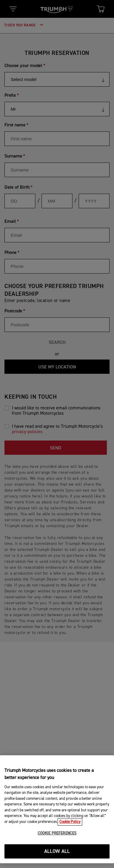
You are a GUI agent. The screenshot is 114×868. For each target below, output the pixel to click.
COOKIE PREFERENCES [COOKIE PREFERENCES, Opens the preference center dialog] (57, 833)
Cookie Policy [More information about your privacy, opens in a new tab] (70, 822)
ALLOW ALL (57, 852)
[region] (57, 809)
